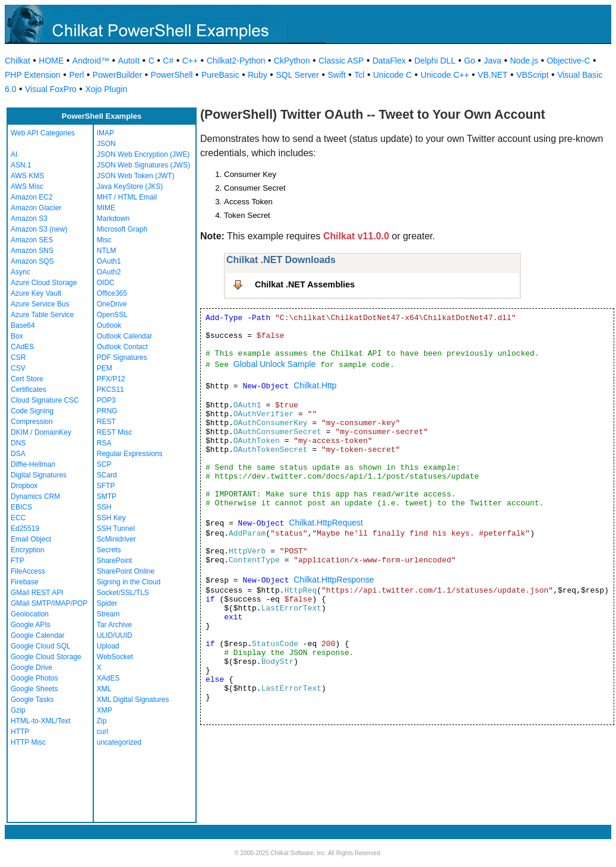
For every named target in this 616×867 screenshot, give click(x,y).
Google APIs (31, 625)
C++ (190, 61)
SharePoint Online (126, 571)
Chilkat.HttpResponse (334, 580)
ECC (18, 518)
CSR (18, 357)
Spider (107, 603)
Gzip (18, 710)
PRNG (107, 411)
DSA (18, 454)
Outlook (109, 325)
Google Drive (31, 667)
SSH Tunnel (116, 529)
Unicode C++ (445, 75)
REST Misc (115, 432)
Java (492, 61)
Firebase (25, 582)
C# (168, 61)
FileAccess (28, 571)
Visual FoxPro (51, 89)
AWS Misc (27, 186)
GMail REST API (37, 593)
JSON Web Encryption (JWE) (143, 154)
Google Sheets (34, 689)
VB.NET (493, 75)
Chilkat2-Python (236, 61)
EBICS (21, 507)
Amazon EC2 (32, 197)
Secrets (109, 550)
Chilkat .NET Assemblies (305, 284)
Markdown (113, 219)
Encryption (28, 550)
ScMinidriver (116, 539)
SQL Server (297, 75)
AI (14, 154)
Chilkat (18, 61)
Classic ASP (341, 61)
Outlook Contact (122, 347)
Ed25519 (25, 529)
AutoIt (129, 61)
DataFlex (389, 61)
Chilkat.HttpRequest (326, 523)
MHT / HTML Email (127, 197)
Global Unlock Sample (275, 364)
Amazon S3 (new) (39, 229)
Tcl (359, 75)
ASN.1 (21, 165)
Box (17, 336)
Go (470, 61)
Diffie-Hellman (33, 464)
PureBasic (220, 75)
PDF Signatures (122, 357)
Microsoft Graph (122, 229)
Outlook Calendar (124, 336)
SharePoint (114, 561)
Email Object (31, 539)
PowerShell (172, 75)
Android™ (91, 61)
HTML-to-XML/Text (41, 721)
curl (102, 732)
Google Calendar (38, 635)
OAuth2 (109, 272)
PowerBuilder (117, 75)
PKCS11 (110, 390)
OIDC (106, 283)
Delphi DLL (435, 61)
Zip (102, 721)
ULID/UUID (115, 635)
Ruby (258, 75)
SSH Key (111, 518)
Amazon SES (32, 240)
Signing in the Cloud (129, 582)
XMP (105, 710)
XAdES (108, 678)
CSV (18, 368)
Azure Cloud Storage (44, 283)
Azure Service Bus (40, 304)
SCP (104, 464)
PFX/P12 (111, 379)
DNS (18, 443)
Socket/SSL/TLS (123, 593)
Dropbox (24, 486)
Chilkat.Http (315, 385)
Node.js (524, 61)
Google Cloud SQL (41, 646)
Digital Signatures (39, 475)
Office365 (112, 293)
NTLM (107, 251)
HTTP (20, 732)
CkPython (292, 61)
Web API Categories (43, 133)
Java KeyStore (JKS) (130, 186)
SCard (107, 475)
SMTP (107, 496)
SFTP (106, 486)
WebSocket (115, 657)
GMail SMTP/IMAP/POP (49, 603)
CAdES (22, 347)
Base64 (23, 325)
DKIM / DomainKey (41, 432)
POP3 (106, 400)
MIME (106, 208)
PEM (105, 368)
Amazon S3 (29, 219)
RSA (104, 443)
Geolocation (30, 614)
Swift (337, 75)
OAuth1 (109, 261)
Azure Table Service (42, 315)
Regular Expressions (130, 454)
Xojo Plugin (106, 89)
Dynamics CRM (35, 496)
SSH (104, 507)
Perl (76, 75)
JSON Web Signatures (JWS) (143, 165)
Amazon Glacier (36, 208)
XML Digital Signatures (133, 700)
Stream (108, 614)
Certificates (29, 390)
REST (106, 422)
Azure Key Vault (36, 293)
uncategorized (119, 742)
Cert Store (27, 379)
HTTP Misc (28, 742)
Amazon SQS (32, 261)
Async (20, 272)
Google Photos (34, 678)
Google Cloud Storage (46, 657)
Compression (32, 422)
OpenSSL (112, 315)
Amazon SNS (32, 251)
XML (104, 689)
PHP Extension (33, 75)
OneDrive (112, 304)
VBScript (532, 75)
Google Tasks (32, 700)
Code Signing (32, 411)
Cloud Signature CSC (45, 400)
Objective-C (568, 61)
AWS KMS (27, 176)
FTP (18, 561)
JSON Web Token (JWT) (136, 176)
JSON (106, 144)
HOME (51, 61)
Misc (104, 240)
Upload (108, 646)
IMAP (105, 133)
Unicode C (392, 75)
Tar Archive (114, 625)
